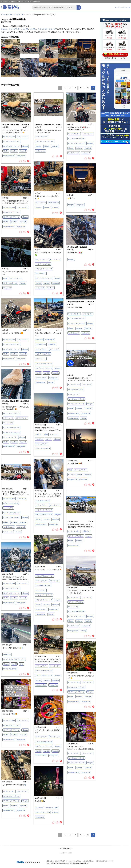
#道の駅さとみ (41, 344)
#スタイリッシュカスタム (45, 141)
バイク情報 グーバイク (65, 853)
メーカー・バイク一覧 (122, 7)
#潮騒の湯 (52, 344)
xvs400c (33, 29)
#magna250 (80, 205)
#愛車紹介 (86, 531)
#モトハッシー (41, 203)
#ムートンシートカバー (11, 413)
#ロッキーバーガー (42, 500)
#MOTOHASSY (54, 203)
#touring (51, 383)
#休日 (21, 664)
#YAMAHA (40, 439)
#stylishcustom (40, 151)
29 (88, 88)
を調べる (115, 54)
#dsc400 (6, 151)
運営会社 (49, 861)
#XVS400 (55, 146)
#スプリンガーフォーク (11, 146)
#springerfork (21, 156)
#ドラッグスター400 (43, 449)
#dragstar (25, 146)
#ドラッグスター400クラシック (14, 659)
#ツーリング (54, 349)
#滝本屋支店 (50, 340)
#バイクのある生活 (10, 669)
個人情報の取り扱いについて (105, 861)
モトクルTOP (19, 15)
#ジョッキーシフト (10, 437)
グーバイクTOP (6, 15)
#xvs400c (14, 151)
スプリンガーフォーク (47, 29)
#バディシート (55, 259)
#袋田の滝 (39, 340)
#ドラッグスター (9, 137)
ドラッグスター (15, 29)
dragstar (4, 29)
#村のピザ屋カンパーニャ (45, 576)
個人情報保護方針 (89, 861)
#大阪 (5, 278)
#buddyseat (50, 288)
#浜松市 (38, 434)
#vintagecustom (41, 383)
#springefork (86, 333)
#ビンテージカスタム (43, 264)
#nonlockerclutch (9, 156)
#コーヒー (54, 434)
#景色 (46, 434)
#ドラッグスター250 (10, 283)
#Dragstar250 (7, 288)
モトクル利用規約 (60, 861)
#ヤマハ (49, 439)
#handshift (23, 151)
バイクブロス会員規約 (74, 861)
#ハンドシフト (23, 137)
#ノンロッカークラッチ (11, 141)
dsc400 (26, 29)
